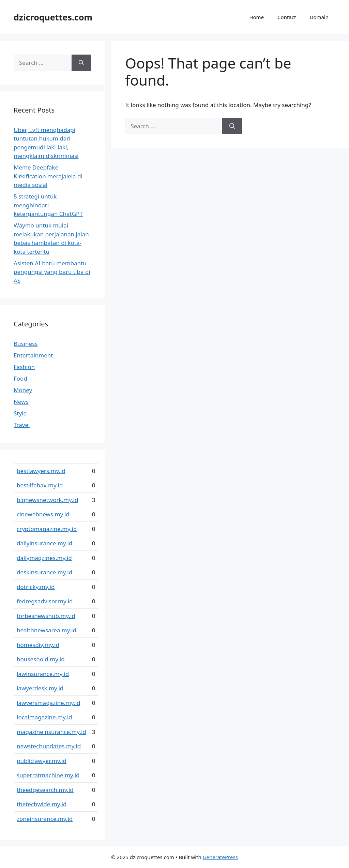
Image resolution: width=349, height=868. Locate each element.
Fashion (24, 367)
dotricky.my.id (36, 587)
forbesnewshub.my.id (46, 616)
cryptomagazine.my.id (47, 529)
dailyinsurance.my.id (44, 543)
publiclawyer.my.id (42, 761)
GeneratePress (220, 857)
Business (26, 344)
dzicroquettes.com (53, 17)
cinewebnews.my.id (43, 514)
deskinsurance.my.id (44, 572)
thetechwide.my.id (42, 804)
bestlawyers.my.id (41, 471)
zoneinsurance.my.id (45, 819)
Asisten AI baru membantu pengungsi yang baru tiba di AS (52, 272)
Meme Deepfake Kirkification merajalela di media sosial (48, 176)
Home (256, 17)
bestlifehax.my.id (40, 485)
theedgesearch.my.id (45, 790)
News (21, 402)
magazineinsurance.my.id (51, 732)
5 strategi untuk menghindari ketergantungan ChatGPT (48, 205)
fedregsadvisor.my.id (45, 601)
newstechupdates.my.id (49, 746)
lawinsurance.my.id (43, 674)
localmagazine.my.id (44, 717)
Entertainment (33, 355)
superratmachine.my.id (48, 775)
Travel (22, 425)
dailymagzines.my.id (44, 558)
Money (23, 390)
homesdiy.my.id (38, 645)
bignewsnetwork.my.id (47, 500)
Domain (319, 17)
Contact (287, 17)
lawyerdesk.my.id (40, 688)
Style (20, 413)
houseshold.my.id (41, 659)
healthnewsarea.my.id (47, 630)
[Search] (232, 126)
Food (20, 378)
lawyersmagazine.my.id (48, 703)
